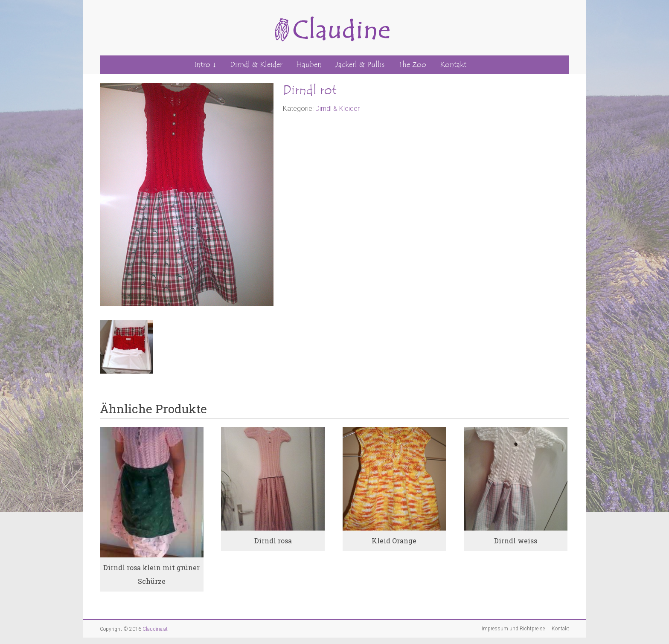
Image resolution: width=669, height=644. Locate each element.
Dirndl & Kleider (256, 65)
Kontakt (453, 65)
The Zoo (412, 65)
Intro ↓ (205, 65)
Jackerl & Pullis (360, 65)
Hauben (309, 65)
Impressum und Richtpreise (513, 629)
